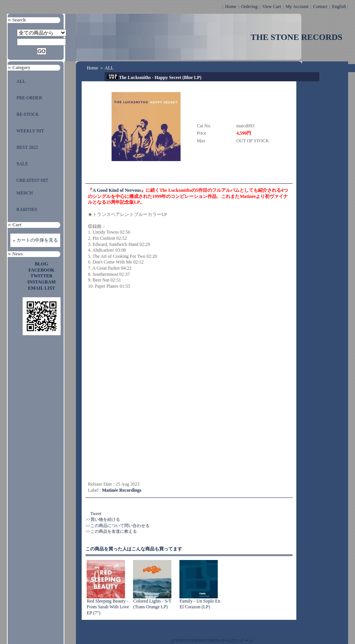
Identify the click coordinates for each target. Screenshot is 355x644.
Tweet (96, 514)
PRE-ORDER (29, 98)
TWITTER (42, 276)
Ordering (249, 7)
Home (231, 7)
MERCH (25, 193)
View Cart (272, 7)
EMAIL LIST (41, 288)
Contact (320, 7)
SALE (22, 164)
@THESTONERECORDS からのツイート (212, 641)
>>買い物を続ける (103, 519)
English (339, 7)
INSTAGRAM (41, 282)
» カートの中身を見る (35, 240)
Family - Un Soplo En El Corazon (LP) (200, 604)
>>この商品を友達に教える (111, 531)
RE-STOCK (28, 114)
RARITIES (27, 209)
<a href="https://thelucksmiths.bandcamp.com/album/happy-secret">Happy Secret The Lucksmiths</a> (155, 385)
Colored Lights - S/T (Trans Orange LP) (152, 604)
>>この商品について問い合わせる (117, 525)
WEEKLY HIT (30, 131)
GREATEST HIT (32, 180)
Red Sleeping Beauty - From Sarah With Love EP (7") (108, 607)
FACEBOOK (41, 270)
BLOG (42, 264)
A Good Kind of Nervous (117, 190)
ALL (21, 81)
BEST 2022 (27, 147)
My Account (297, 7)
